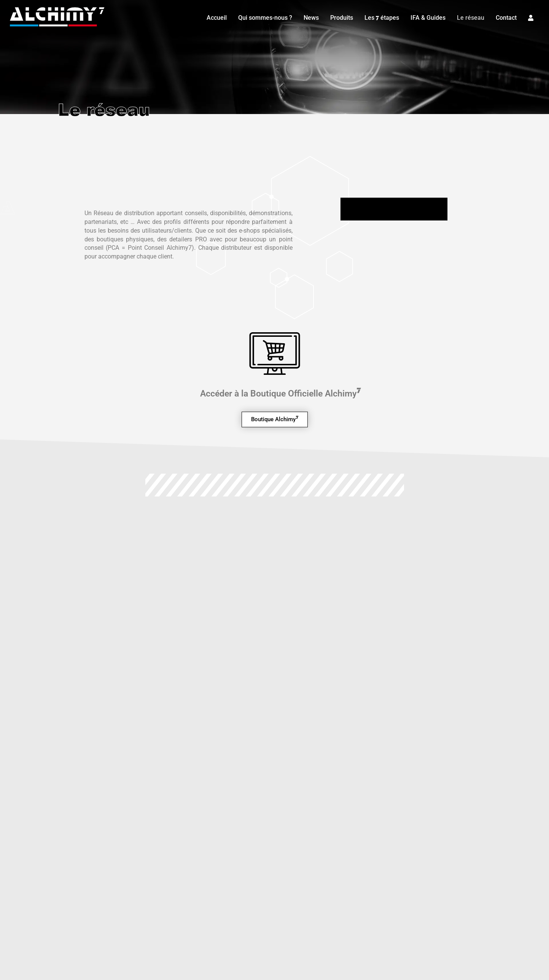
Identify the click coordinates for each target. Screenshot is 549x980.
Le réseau (469, 17)
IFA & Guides (426, 17)
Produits (340, 17)
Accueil (215, 17)
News (310, 17)
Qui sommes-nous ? (264, 17)
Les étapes (380, 17)
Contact (505, 17)
